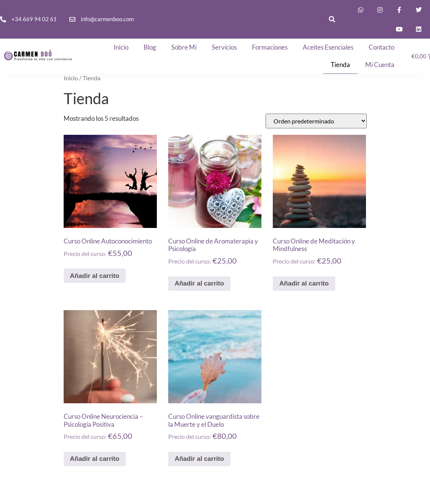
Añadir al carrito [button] (95, 276)
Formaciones (270, 47)
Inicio (121, 47)
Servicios (224, 47)
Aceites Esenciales (328, 47)
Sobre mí (184, 47)
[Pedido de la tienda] (316, 121)
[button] (332, 19)
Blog (150, 47)
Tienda (340, 65)
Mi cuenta (380, 65)
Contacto (382, 47)
